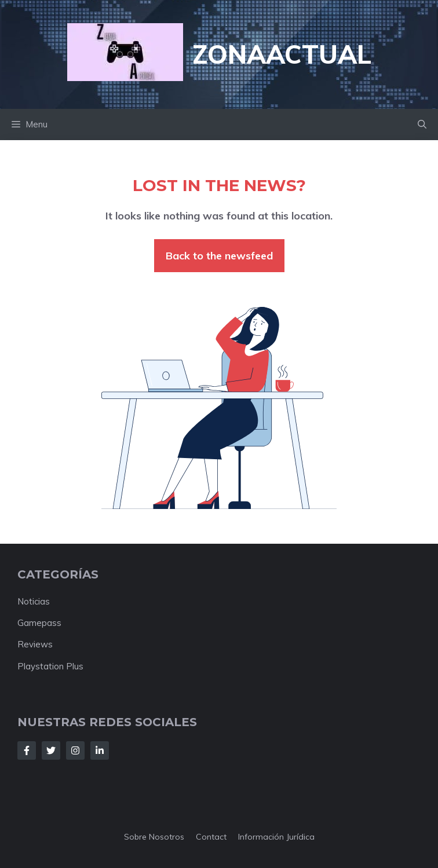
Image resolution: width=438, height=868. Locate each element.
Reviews (35, 644)
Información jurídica (276, 837)
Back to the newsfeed (219, 256)
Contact (211, 837)
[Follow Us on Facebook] (27, 750)
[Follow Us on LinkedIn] (100, 750)
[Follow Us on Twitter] (51, 750)
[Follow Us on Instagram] (75, 750)
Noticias (34, 601)
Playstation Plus (50, 666)
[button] (422, 124)
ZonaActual (282, 54)
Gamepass (39, 623)
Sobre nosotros (154, 837)
